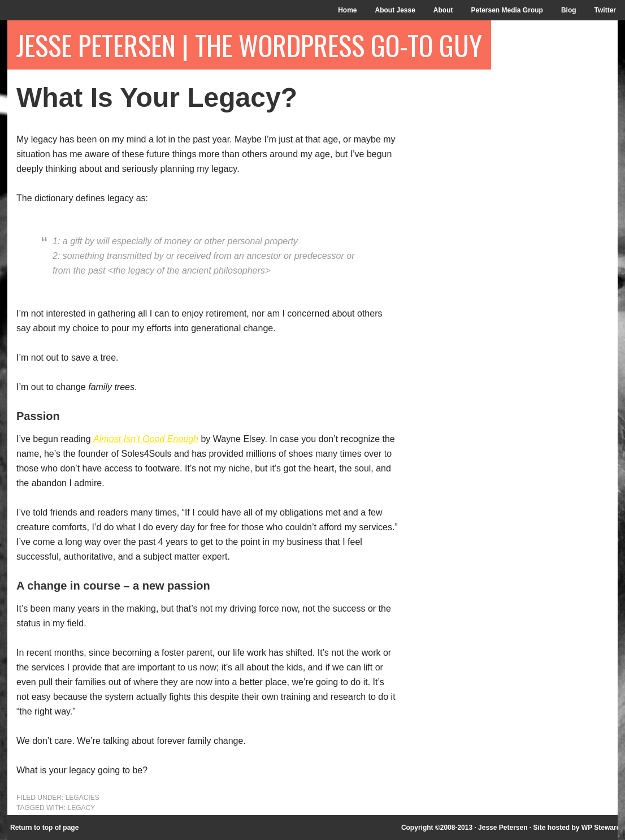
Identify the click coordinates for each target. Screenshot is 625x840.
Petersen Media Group (507, 10)
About (443, 10)
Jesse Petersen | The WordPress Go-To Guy (249, 45)
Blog (569, 10)
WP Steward (601, 828)
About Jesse (395, 10)
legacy (81, 808)
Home (347, 10)
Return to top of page (44, 828)
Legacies (83, 798)
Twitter (605, 10)
